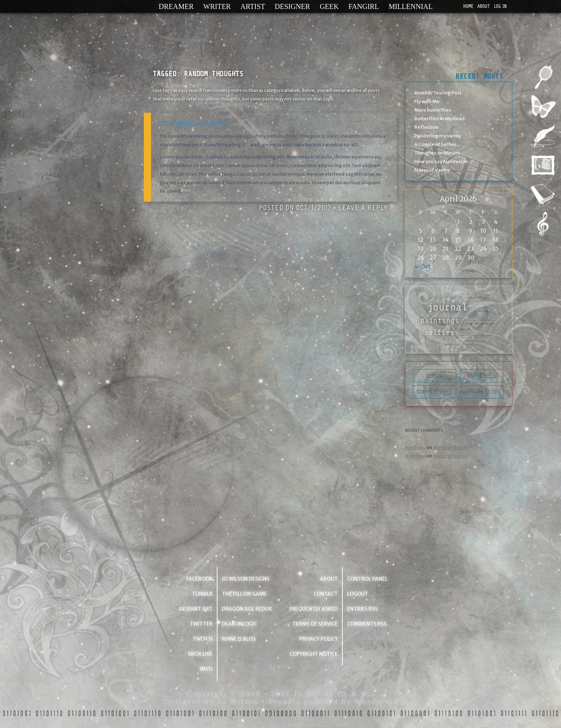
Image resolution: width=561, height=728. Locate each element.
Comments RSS (367, 624)
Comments (434, 392)
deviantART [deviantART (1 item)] (478, 296)
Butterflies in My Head (440, 119)
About (484, 6)
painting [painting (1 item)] (481, 309)
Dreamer (176, 6)
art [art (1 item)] (432, 296)
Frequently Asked (314, 609)
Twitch (203, 639)
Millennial (411, 6)
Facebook (199, 579)
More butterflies (433, 110)
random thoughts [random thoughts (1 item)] (480, 322)
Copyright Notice (314, 654)
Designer (292, 6)
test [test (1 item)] (464, 334)
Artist (253, 6)
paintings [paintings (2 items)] (440, 321)
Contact (326, 594)
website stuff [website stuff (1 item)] (459, 343)
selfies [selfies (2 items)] (439, 332)
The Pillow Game (244, 594)
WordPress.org (482, 392)
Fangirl (364, 6)
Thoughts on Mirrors (193, 124)
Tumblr (202, 594)
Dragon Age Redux (247, 609)
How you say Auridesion (441, 162)
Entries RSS (362, 609)
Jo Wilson (415, 456)
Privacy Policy (318, 639)
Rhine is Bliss (239, 639)
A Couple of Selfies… (438, 144)
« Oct (422, 267)
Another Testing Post (438, 93)
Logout (358, 594)
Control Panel (367, 579)
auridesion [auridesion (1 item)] (451, 296)
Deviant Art (196, 609)
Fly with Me (427, 101)
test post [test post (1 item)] (483, 334)
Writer (217, 6)
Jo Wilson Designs (246, 579)
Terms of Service (315, 624)
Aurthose (415, 447)
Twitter (201, 624)
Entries (482, 376)
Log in (500, 6)
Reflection (426, 127)
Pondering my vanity (438, 136)
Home (468, 6)
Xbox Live (200, 654)
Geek (329, 6)
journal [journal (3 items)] (447, 307)
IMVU (206, 669)
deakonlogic (240, 624)
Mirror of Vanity (432, 170)
